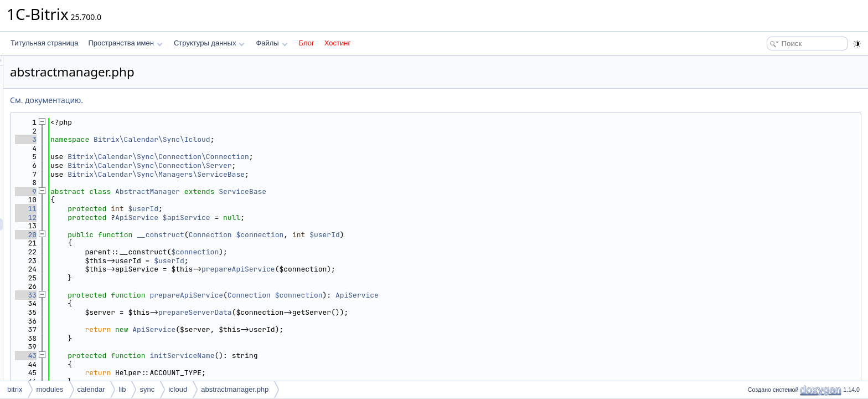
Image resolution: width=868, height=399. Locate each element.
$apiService (325, 218)
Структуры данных (209, 43)
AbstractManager (286, 191)
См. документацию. (185, 100)
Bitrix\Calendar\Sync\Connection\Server (288, 165)
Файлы (272, 43)
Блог (307, 43)
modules (50, 389)
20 (164, 235)
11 (164, 209)
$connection (399, 235)
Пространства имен (125, 43)
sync (147, 389)
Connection (349, 235)
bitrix (15, 389)
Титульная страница (44, 43)
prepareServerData (334, 312)
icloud (178, 389)
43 (164, 355)
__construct (299, 235)
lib (122, 389)
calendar (91, 389)
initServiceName (320, 355)
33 (164, 295)
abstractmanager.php (235, 389)
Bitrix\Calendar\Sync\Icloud (290, 139)
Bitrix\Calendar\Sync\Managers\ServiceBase (294, 174)
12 (164, 218)
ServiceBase (381, 191)
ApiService (275, 218)
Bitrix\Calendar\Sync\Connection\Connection (297, 157)
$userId (281, 209)
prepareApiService (377, 269)
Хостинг (337, 43)
